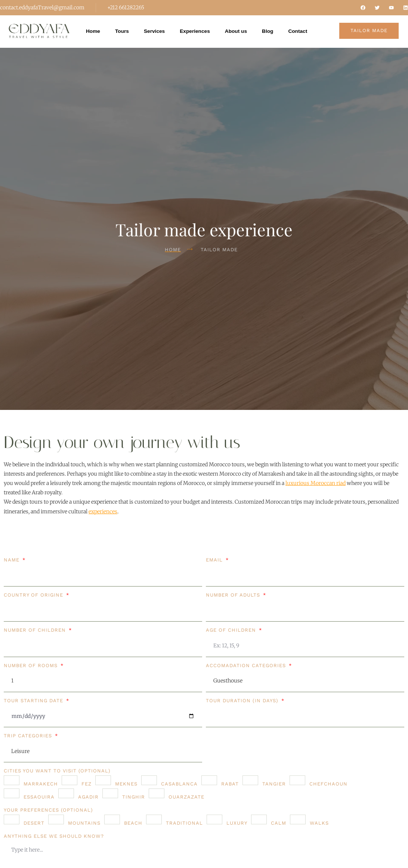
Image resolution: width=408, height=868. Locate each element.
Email (215, 560)
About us (238, 31)
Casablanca (179, 784)
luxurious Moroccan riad (316, 483)
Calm (279, 823)
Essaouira (39, 797)
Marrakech (41, 784)
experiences (103, 511)
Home (93, 31)
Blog (270, 31)
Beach (133, 823)
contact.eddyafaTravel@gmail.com (42, 7)
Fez (86, 784)
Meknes (126, 784)
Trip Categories (29, 736)
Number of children (36, 630)
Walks (319, 823)
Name (13, 560)
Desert (34, 823)
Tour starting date (34, 701)
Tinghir (134, 797)
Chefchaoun (328, 784)
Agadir (88, 797)
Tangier (274, 784)
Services (155, 31)
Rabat (230, 784)
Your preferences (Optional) (48, 810)
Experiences (196, 31)
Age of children (232, 630)
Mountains (84, 823)
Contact (301, 31)
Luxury (237, 823)
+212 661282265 (126, 7)
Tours (123, 31)
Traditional (184, 823)
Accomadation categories (247, 665)
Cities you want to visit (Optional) (57, 771)
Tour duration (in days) (243, 701)
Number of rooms (32, 665)
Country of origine (34, 595)
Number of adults (234, 595)
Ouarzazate (186, 797)
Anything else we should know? (54, 836)
